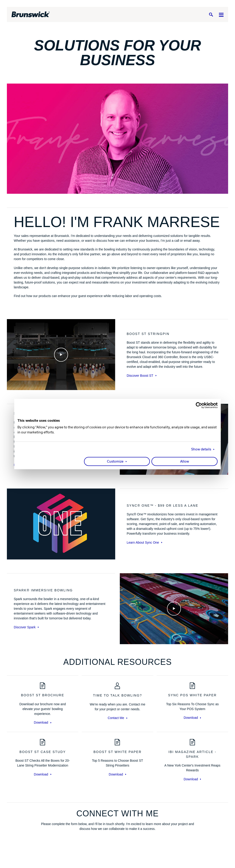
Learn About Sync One (144, 542)
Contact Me (117, 718)
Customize (115, 461)
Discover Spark (26, 627)
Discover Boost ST (142, 376)
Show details (201, 449)
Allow (185, 461)
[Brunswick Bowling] (31, 14)
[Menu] (221, 15)
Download (43, 722)
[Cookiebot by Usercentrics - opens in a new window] (197, 405)
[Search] (211, 15)
